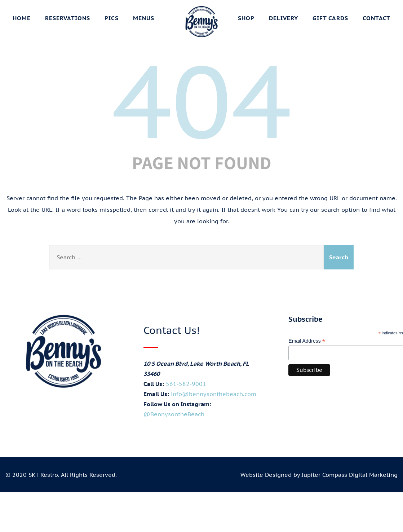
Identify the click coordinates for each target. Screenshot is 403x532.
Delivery (284, 18)
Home (22, 18)
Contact (377, 18)
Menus (144, 18)
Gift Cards (330, 18)
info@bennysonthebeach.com (214, 394)
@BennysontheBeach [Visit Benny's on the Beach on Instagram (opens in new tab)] (174, 414)
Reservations (68, 18)
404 (201, 100)
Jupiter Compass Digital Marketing (350, 475)
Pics (112, 18)
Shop (246, 18)
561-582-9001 (186, 384)
